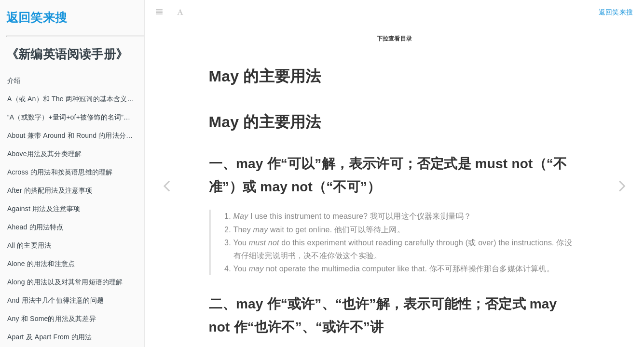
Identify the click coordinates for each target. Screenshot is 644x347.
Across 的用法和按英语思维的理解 (60, 172)
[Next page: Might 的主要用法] (622, 186)
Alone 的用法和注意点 (41, 264)
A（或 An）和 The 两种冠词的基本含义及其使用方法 (76, 99)
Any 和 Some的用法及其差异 (52, 319)
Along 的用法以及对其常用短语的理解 (65, 282)
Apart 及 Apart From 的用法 (50, 337)
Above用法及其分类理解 (44, 154)
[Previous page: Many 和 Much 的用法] (166, 186)
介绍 (14, 80)
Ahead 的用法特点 (35, 227)
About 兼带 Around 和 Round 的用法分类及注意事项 (76, 135)
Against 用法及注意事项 (44, 209)
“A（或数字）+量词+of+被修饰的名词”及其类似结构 (76, 117)
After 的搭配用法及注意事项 (50, 190)
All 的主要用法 (29, 245)
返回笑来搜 (37, 18)
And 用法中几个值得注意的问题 (55, 300)
